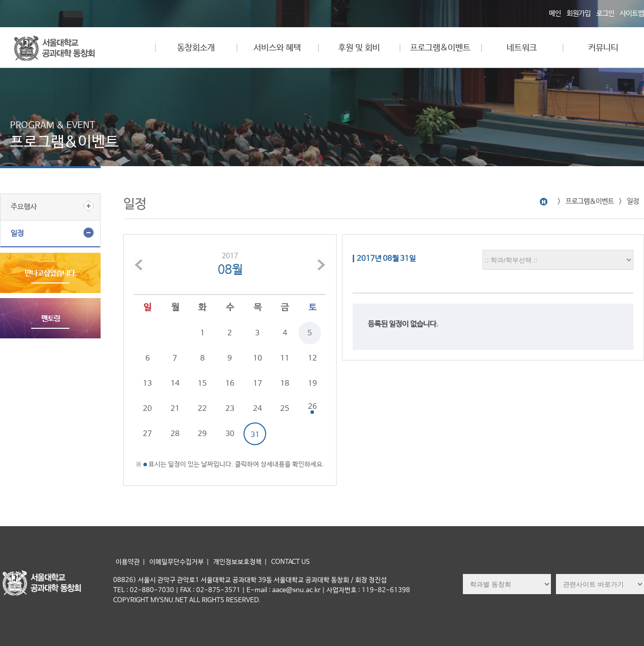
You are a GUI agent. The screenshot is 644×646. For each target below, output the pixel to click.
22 (202, 409)
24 (258, 409)
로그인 (605, 14)
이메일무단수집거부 (177, 562)
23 (230, 409)
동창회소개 (196, 48)
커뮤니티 (603, 48)
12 (312, 358)
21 (175, 409)
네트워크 (522, 48)
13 (147, 383)
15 (202, 383)
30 (230, 434)
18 (285, 383)
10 (258, 358)
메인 (555, 14)
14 (175, 383)
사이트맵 (632, 14)
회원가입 (579, 14)
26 (312, 407)
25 (285, 409)
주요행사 (24, 207)
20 (147, 409)
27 (147, 434)
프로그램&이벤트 (440, 48)
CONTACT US (291, 562)
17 (258, 383)
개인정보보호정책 (237, 562)
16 (230, 383)
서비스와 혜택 (277, 48)
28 (175, 434)
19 (312, 383)
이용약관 (128, 562)
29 (202, 434)
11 (285, 358)
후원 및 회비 (359, 48)
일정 (17, 233)
